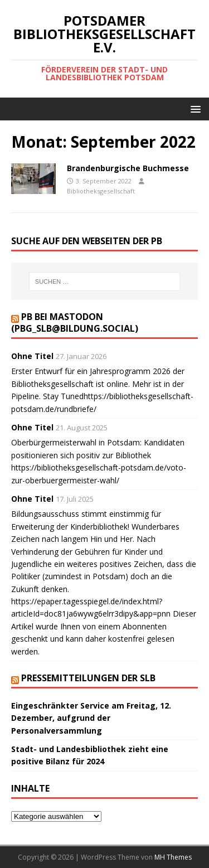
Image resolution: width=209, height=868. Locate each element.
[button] (194, 108)
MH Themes (173, 857)
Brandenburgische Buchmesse (128, 168)
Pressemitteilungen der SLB (88, 678)
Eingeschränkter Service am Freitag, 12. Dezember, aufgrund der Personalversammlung (91, 718)
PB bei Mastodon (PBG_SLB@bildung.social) (75, 323)
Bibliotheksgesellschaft (101, 191)
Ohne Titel (32, 356)
